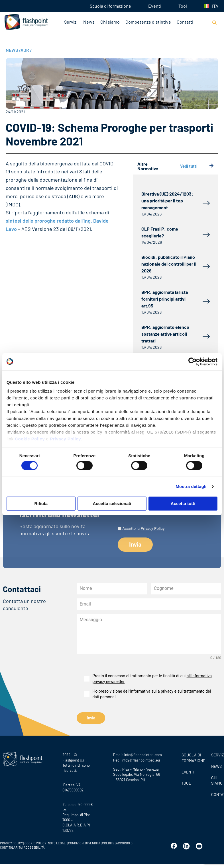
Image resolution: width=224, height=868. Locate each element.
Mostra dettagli (191, 487)
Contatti (185, 22)
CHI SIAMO (216, 780)
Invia (91, 718)
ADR (26, 50)
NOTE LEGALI (57, 842)
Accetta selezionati (112, 503)
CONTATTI (216, 794)
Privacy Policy (65, 439)
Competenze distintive (148, 22)
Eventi (155, 6)
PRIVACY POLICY (11, 842)
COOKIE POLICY (35, 842)
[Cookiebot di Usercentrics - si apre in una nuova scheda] (193, 362)
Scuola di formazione (110, 6)
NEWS (13, 50)
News (89, 22)
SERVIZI (216, 754)
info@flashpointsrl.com (143, 754)
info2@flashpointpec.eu (141, 759)
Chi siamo (110, 22)
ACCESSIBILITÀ (34, 847)
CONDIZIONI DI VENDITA (84, 842)
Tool (183, 6)
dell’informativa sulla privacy (148, 691)
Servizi (71, 22)
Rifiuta (41, 503)
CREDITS (108, 842)
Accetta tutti (183, 503)
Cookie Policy (30, 439)
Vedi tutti (197, 166)
